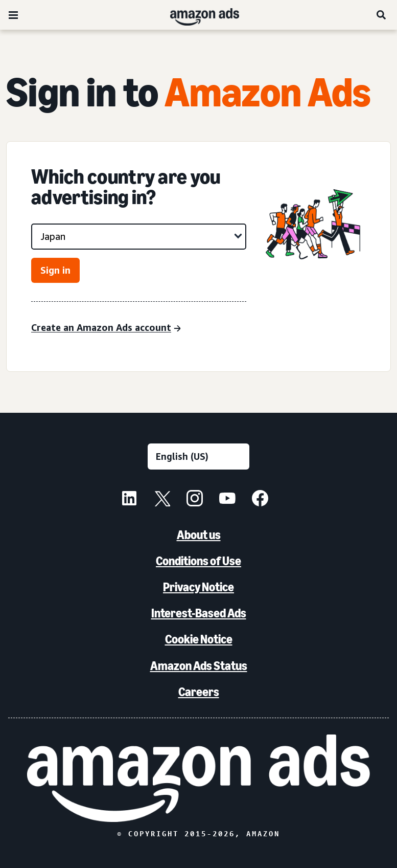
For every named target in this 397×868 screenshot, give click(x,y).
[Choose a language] (198, 457)
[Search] (382, 15)
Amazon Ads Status (199, 666)
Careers (199, 692)
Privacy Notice (198, 587)
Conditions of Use (198, 561)
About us (199, 535)
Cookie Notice (199, 639)
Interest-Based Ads (199, 613)
